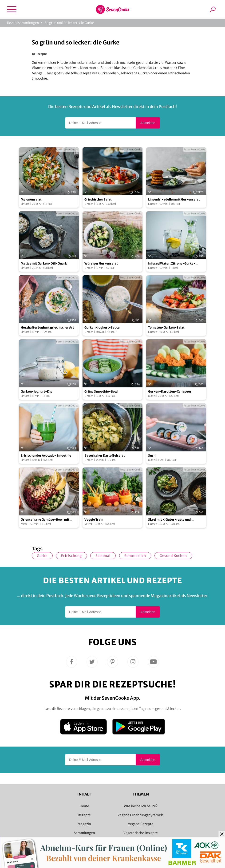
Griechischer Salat (98, 199)
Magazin (84, 824)
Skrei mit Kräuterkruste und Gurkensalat (169, 520)
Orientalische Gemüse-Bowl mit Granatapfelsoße (45, 520)
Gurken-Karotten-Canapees (170, 392)
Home (84, 806)
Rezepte (84, 815)
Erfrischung (71, 556)
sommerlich (135, 556)
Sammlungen (84, 833)
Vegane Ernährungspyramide (141, 815)
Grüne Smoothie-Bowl (101, 392)
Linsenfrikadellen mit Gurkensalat (174, 199)
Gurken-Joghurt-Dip (36, 392)
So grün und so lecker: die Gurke (69, 23)
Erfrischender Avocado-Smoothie (46, 456)
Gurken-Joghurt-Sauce (102, 328)
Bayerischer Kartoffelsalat (105, 456)
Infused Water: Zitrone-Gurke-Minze (172, 264)
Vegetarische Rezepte (141, 833)
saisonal (103, 556)
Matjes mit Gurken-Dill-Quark (44, 263)
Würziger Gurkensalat (101, 263)
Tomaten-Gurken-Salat (166, 328)
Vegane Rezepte (141, 824)
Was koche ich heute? (141, 806)
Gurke (42, 556)
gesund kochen (173, 556)
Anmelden (148, 123)
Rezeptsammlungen (23, 23)
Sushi (152, 456)
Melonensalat (31, 199)
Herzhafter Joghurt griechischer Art (47, 328)
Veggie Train (94, 520)
